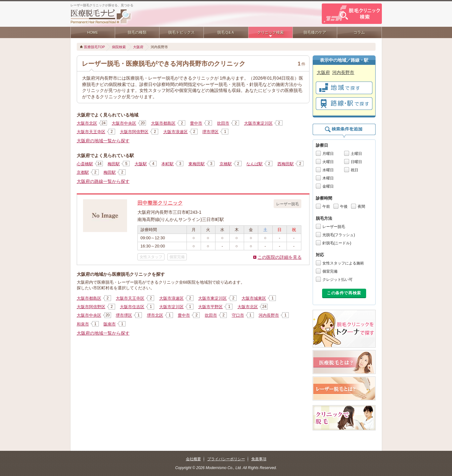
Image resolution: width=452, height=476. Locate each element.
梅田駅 (114, 164)
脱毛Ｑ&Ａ (226, 32)
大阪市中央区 (124, 123)
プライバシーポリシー (226, 459)
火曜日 (328, 162)
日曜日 (356, 162)
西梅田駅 (286, 164)
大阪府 (138, 47)
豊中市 (196, 123)
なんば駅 (254, 164)
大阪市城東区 (254, 298)
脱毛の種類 (137, 32)
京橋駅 (226, 164)
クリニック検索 (271, 32)
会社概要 (193, 459)
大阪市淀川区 (171, 307)
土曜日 (356, 154)
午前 (326, 207)
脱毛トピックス (181, 32)
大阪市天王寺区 (91, 132)
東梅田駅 (197, 164)
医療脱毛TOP (95, 47)
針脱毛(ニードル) (337, 243)
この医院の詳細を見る (280, 257)
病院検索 (119, 47)
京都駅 (83, 172)
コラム (359, 32)
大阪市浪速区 (176, 132)
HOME (93, 32)
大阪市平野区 (210, 307)
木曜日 (328, 178)
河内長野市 (269, 315)
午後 (344, 207)
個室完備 (330, 271)
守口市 (238, 315)
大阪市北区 (87, 123)
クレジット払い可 (338, 280)
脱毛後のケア (315, 32)
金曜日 (328, 186)
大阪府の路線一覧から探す (103, 181)
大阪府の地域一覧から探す (103, 141)
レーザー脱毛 (334, 227)
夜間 (361, 207)
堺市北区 (155, 315)
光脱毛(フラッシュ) (339, 235)
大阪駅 (141, 164)
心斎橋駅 (85, 164)
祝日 (354, 170)
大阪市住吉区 (132, 307)
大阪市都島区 (163, 123)
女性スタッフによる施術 (343, 263)
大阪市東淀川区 (258, 123)
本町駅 (167, 164)
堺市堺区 (210, 132)
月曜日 (328, 154)
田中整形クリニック (160, 203)
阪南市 (110, 324)
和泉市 (83, 324)
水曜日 (328, 170)
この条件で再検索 (344, 293)
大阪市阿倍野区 (134, 132)
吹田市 (223, 123)
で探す (344, 88)
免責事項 (259, 459)
